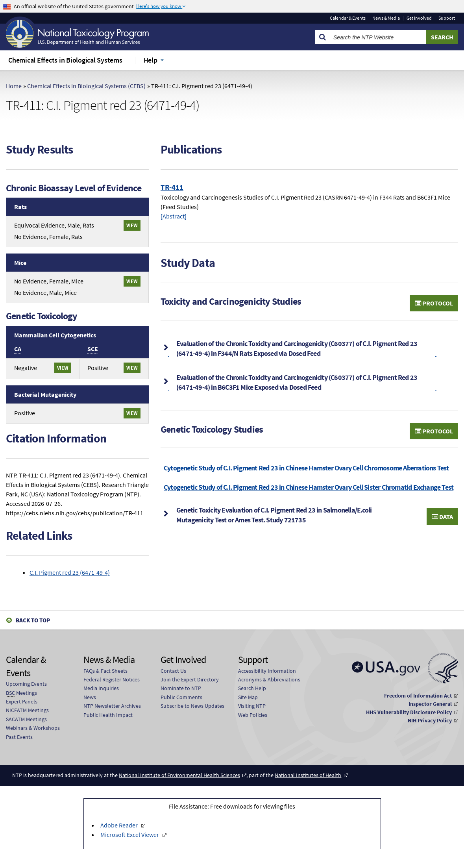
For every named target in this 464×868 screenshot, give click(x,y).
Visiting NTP (252, 706)
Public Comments (181, 697)
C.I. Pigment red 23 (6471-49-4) (70, 572)
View (132, 225)
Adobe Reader (120, 825)
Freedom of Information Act (418, 696)
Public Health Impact (108, 715)
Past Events (19, 737)
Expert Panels (22, 701)
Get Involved (419, 18)
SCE (93, 349)
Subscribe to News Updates (192, 706)
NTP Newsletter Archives (112, 706)
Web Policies (253, 715)
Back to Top (33, 620)
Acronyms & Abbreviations (269, 679)
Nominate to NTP (181, 688)
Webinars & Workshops (33, 728)
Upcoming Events (26, 684)
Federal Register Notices (112, 679)
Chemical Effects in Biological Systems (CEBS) (86, 86)
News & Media (386, 18)
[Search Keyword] (378, 37)
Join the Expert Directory (190, 679)
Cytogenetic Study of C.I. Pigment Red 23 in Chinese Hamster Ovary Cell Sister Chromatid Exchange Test (309, 487)
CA (18, 349)
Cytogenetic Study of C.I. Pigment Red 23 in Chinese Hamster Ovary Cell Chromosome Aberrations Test (306, 468)
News (90, 697)
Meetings (21, 693)
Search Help (252, 688)
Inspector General (430, 704)
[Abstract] (174, 216)
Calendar (348, 18)
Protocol (434, 303)
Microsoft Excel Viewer (130, 835)
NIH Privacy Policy (430, 720)
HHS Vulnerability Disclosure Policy (409, 712)
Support (447, 18)
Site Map (248, 697)
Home (14, 86)
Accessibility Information (267, 671)
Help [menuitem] (151, 60)
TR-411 (172, 187)
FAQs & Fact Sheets (105, 671)
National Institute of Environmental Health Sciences (179, 775)
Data (442, 516)
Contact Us (173, 671)
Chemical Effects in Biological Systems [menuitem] (65, 60)
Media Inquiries (101, 688)
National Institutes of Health (308, 775)
